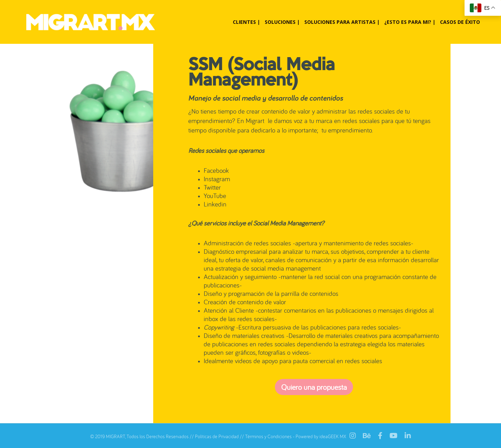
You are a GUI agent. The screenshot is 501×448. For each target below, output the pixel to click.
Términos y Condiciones (268, 436)
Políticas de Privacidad (217, 436)
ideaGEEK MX (333, 436)
